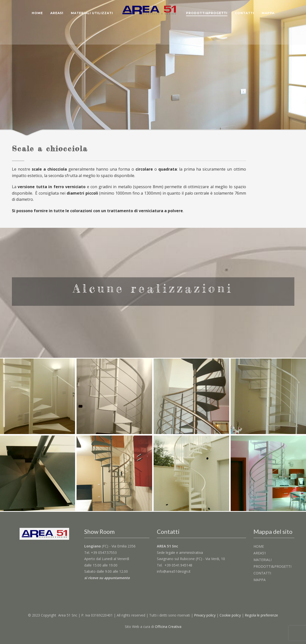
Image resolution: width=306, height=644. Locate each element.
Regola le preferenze (261, 615)
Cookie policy (230, 615)
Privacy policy (205, 615)
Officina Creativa (168, 627)
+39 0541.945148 (178, 565)
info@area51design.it (174, 571)
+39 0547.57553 (104, 553)
